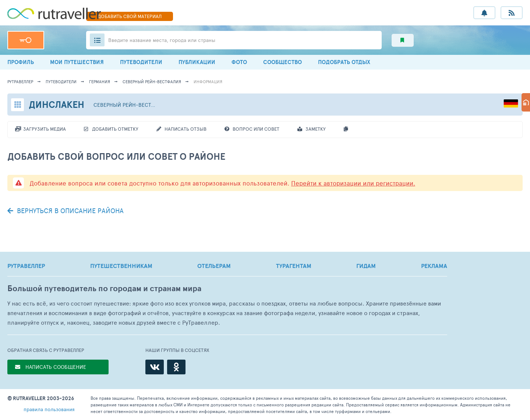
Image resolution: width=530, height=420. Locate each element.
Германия (100, 82)
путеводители (61, 82)
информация (208, 82)
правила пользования (49, 409)
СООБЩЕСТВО (282, 62)
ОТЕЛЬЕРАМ (214, 266)
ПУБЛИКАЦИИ (197, 62)
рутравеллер (20, 82)
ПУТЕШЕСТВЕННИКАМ (121, 266)
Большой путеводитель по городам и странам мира (104, 288)
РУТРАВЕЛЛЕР (26, 266)
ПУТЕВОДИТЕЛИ (141, 62)
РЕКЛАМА (434, 266)
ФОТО (239, 62)
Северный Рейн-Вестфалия (152, 82)
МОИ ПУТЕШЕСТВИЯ (77, 62)
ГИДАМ (366, 266)
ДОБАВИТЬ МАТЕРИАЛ (130, 16)
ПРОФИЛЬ (21, 62)
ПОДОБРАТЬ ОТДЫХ (344, 62)
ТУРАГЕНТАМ (294, 266)
